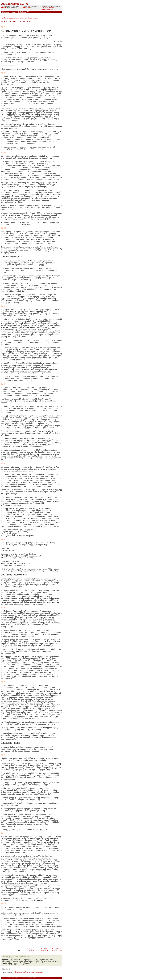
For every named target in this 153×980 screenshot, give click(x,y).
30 (52, 950)
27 (44, 950)
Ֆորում (13, 12)
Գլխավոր (5, 12)
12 (47, 948)
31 (55, 950)
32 (58, 950)
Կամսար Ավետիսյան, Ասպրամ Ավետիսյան (19, 18)
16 (58, 948)
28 (47, 950)
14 (52, 948)
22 (30, 950)
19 (22, 950)
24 (36, 950)
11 (44, 948)
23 (33, 950)
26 (41, 950)
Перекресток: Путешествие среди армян (29, 972)
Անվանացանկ (23, 12)
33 (61, 950)
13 (50, 948)
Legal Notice (34, 978)
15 (55, 948)
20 (24, 950)
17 (61, 948)
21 (27, 950)
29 (50, 950)
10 (41, 948)
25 (38, 950)
